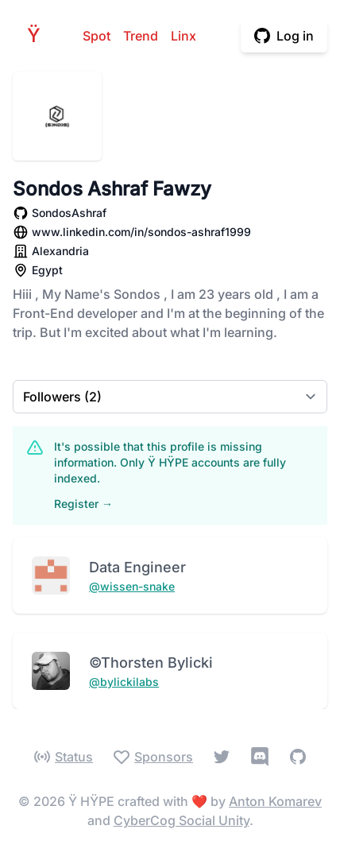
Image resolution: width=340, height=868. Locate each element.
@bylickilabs (124, 682)
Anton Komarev (275, 801)
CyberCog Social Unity (182, 820)
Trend (141, 36)
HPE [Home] (38, 35)
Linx (184, 36)
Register (83, 504)
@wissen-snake (132, 586)
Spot (97, 36)
